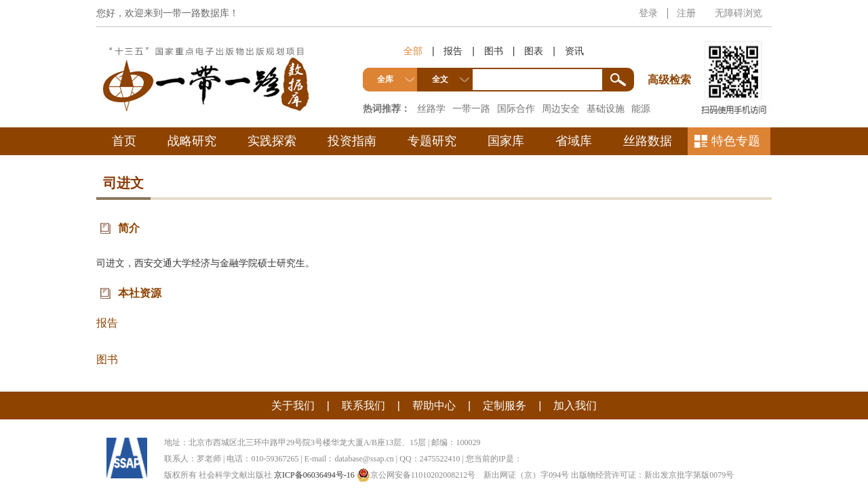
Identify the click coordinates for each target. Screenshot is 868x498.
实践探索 (272, 141)
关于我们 (293, 406)
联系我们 (363, 406)
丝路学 (431, 108)
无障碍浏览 (738, 13)
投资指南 (352, 141)
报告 (453, 51)
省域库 (574, 141)
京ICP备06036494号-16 (314, 475)
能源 (641, 108)
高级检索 (671, 55)
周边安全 (561, 108)
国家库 (506, 141)
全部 (413, 51)
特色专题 (736, 141)
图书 (494, 51)
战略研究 (192, 141)
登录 (648, 13)
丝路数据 (648, 141)
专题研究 (432, 141)
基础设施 (606, 108)
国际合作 (516, 108)
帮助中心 (434, 406)
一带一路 (471, 108)
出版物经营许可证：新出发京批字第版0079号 (652, 475)
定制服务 (505, 406)
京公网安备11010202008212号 (416, 475)
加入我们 (575, 406)
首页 (124, 141)
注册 (686, 13)
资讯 (574, 51)
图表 (534, 51)
